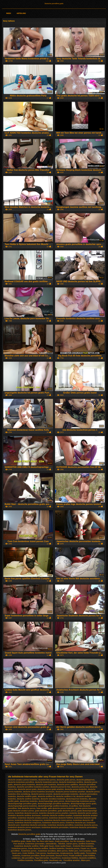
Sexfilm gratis (79, 853)
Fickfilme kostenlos (25, 860)
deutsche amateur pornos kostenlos (23, 780)
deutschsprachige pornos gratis (83, 804)
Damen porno (72, 844)
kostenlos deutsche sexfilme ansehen (57, 815)
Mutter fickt (31, 841)
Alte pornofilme (28, 858)
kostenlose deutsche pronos (20, 830)
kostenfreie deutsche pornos (26, 813)
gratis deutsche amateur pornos (21, 811)
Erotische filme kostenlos (83, 846)
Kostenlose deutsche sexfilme (26, 846)
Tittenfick (62, 844)
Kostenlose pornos (19, 848)
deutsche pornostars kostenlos (66, 794)
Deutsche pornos (73, 848)
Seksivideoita (51, 844)
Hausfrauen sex (56, 860)
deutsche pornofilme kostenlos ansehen (33, 787)
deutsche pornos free (80, 787)
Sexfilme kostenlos (57, 848)
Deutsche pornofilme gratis (54, 4)
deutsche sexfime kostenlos (28, 799)
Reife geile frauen (47, 846)
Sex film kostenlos (77, 841)
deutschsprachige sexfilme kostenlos (53, 806)
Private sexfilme (75, 856)
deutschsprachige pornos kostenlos (23, 806)
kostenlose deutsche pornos (86, 825)
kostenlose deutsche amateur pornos (33, 818)
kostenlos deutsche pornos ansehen (54, 813)
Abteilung (21, 13)
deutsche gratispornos (85, 780)
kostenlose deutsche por (76, 823)
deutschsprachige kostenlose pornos (80, 801)
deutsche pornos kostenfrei (76, 789)
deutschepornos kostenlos (77, 799)
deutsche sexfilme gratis (27, 796)
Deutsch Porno (62, 856)
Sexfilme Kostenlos (86, 844)
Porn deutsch (19, 844)
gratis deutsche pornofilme (46, 811)
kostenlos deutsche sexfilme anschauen (24, 815)
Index (9, 13)
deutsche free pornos (47, 780)
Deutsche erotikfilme (88, 858)
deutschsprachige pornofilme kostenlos (54, 804)
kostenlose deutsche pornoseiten (55, 827)
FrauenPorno (55, 858)
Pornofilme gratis (41, 860)
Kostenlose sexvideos (47, 851)
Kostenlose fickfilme (70, 858)
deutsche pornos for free (60, 787)
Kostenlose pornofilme (31, 856)
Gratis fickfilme (28, 853)
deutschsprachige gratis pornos (51, 801)
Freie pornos (41, 853)
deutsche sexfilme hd (46, 796)
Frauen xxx (85, 848)
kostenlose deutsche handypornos (29, 820)
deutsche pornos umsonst (42, 794)
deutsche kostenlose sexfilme (71, 782)
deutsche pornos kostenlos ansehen (70, 792)
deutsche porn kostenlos (46, 784)
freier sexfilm (42, 808)
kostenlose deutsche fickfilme (61, 818)
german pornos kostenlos (86, 808)
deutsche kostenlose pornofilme (21, 782)
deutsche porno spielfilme (67, 784)
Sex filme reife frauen (45, 841)
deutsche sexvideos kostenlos (53, 799)
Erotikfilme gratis (19, 841)
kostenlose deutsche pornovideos (83, 827)
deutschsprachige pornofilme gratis (22, 804)
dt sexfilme (74, 806)
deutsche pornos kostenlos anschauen (39, 792)
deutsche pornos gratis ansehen (51, 789)
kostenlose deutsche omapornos (28, 823)
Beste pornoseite (48, 856)
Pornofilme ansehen (72, 860)
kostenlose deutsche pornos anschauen (24, 827)
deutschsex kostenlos (29, 801)
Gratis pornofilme (62, 841)
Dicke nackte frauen (63, 846)
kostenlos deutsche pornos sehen (83, 813)
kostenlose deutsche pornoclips (34, 825)
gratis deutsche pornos (67, 811)
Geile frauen (91, 841)
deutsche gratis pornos (66, 780)
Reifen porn (73, 851)
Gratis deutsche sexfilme (38, 848)
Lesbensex (16, 858)
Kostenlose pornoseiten (35, 844)
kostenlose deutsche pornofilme (61, 825)
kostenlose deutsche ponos (53, 823)
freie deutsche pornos (27, 808)
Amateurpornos (67, 853)
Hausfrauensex (53, 853)
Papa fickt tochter (42, 858)
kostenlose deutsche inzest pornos (58, 820)
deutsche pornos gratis (27, 789)
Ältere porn (85, 860)
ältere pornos (62, 851)
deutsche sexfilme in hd (66, 796)
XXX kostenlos (85, 851)
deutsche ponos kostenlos (24, 784)
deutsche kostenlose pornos (46, 782)
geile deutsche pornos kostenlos (61, 808)
